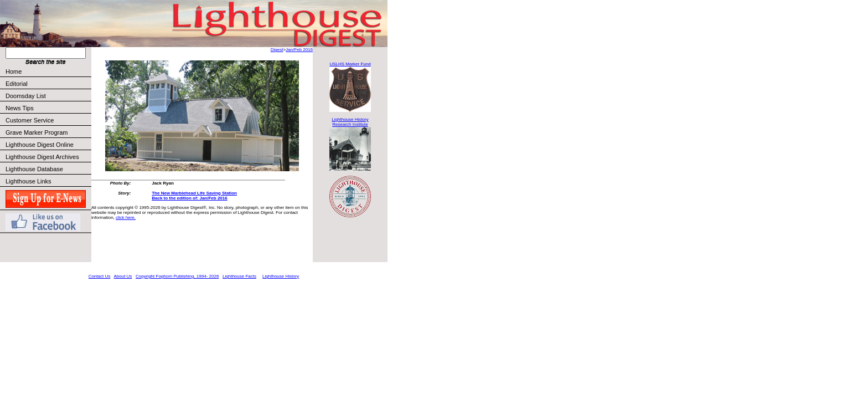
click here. (126, 218)
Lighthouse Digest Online (40, 145)
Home (14, 71)
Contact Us (100, 276)
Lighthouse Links (29, 181)
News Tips (20, 108)
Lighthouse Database (34, 169)
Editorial (48, 84)
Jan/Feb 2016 (299, 50)
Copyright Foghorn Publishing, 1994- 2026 (177, 276)
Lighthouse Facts (239, 276)
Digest (277, 50)
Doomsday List (26, 96)
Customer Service (48, 120)
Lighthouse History (281, 276)
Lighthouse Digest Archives (42, 157)
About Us (123, 276)
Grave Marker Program (37, 132)
